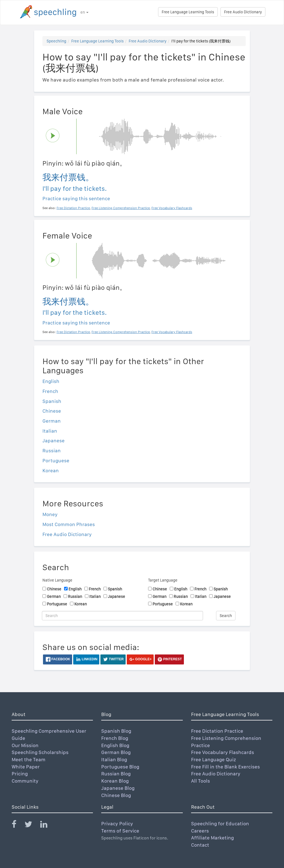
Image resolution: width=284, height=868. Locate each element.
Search (226, 616)
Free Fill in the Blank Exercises (225, 767)
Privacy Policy (117, 823)
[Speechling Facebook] (17, 825)
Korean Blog (115, 781)
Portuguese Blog (120, 767)
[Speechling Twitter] (32, 825)
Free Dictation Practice (217, 731)
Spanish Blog (116, 731)
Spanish (52, 401)
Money (50, 514)
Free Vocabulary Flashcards (223, 752)
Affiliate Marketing (212, 838)
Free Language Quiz (214, 759)
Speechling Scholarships (40, 752)
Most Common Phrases (69, 524)
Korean (51, 470)
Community (25, 781)
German (52, 421)
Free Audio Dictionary (243, 12)
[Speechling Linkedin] (47, 825)
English (51, 381)
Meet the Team (29, 759)
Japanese (54, 441)
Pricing (20, 774)
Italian (50, 431)
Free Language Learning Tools (188, 12)
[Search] (122, 616)
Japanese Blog (118, 788)
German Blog (116, 752)
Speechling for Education (220, 823)
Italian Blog (114, 759)
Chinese (52, 411)
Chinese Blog (116, 795)
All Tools (201, 781)
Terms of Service (120, 831)
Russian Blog (116, 774)
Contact (200, 845)
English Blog (115, 745)
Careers (200, 831)
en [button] (84, 12)
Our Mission (25, 745)
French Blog (115, 738)
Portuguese (56, 460)
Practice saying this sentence (76, 198)
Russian (52, 451)
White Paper (26, 767)
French (50, 391)
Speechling (56, 41)
